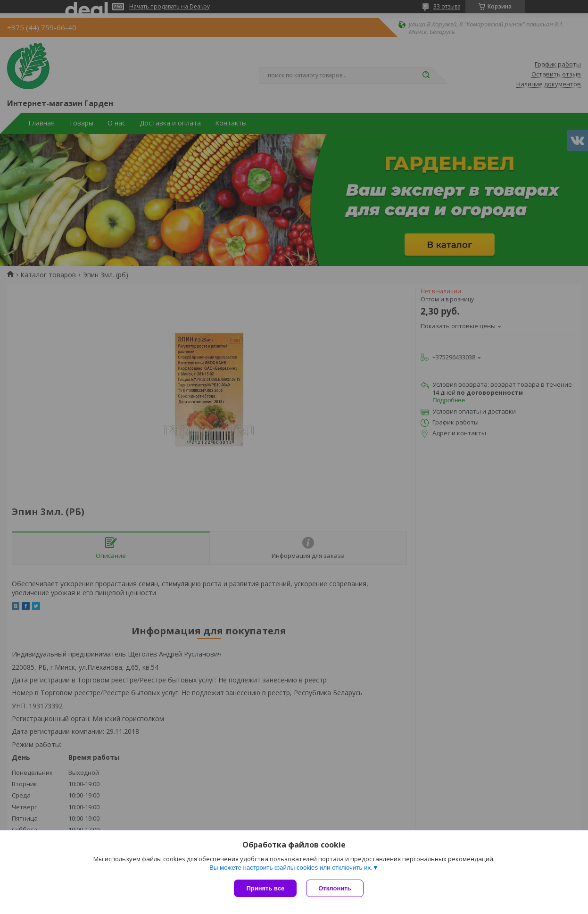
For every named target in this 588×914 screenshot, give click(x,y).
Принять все (265, 888)
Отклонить (335, 888)
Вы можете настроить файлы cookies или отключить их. (291, 868)
